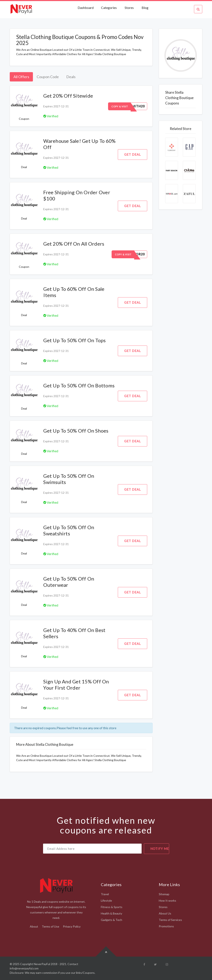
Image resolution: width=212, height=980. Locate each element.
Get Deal (132, 154)
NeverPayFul (42, 964)
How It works (167, 901)
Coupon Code (48, 77)
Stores (129, 8)
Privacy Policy (72, 926)
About (34, 926)
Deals (71, 77)
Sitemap (164, 894)
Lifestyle (106, 901)
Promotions (166, 926)
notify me (160, 849)
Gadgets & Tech (111, 920)
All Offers (21, 77)
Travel (105, 894)
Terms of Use (51, 926)
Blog (145, 8)
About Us (165, 913)
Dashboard (86, 8)
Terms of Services (170, 920)
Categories (109, 8)
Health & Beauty (111, 913)
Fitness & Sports (112, 907)
